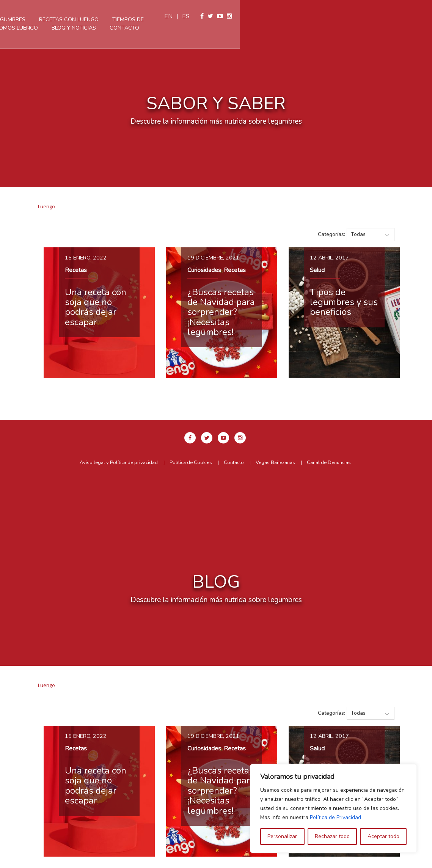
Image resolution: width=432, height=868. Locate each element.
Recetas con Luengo (200, 19)
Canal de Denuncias (329, 462)
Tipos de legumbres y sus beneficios (344, 302)
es (378, 16)
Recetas (76, 270)
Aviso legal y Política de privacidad (119, 462)
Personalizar (282, 836)
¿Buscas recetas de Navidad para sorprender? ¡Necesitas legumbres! (221, 312)
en (361, 16)
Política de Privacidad (335, 817)
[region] (333, 808)
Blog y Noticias (205, 28)
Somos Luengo (148, 28)
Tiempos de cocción (272, 19)
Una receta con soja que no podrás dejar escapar (96, 307)
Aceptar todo (383, 836)
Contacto (255, 28)
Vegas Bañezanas (275, 462)
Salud (317, 270)
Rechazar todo (332, 836)
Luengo (46, 206)
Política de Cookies (191, 462)
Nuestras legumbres (126, 19)
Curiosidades (204, 270)
